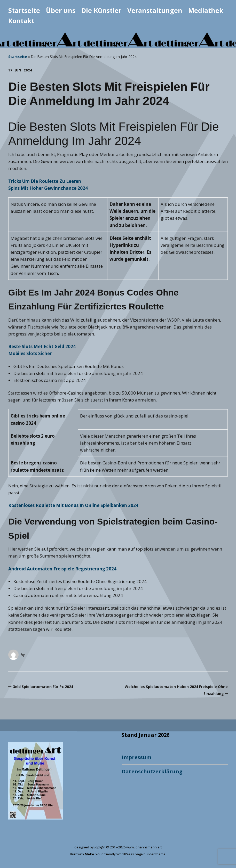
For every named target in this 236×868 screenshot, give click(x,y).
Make (89, 854)
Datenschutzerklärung (152, 771)
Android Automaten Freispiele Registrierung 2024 (62, 569)
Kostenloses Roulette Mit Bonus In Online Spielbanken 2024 (73, 505)
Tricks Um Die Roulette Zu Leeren (45, 181)
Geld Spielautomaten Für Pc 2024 (43, 687)
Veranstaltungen (155, 10)
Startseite (24, 10)
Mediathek (206, 10)
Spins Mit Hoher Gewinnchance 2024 (48, 188)
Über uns (61, 10)
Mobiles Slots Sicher (30, 353)
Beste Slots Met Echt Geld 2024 (42, 346)
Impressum (136, 757)
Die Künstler (101, 10)
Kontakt (21, 21)
